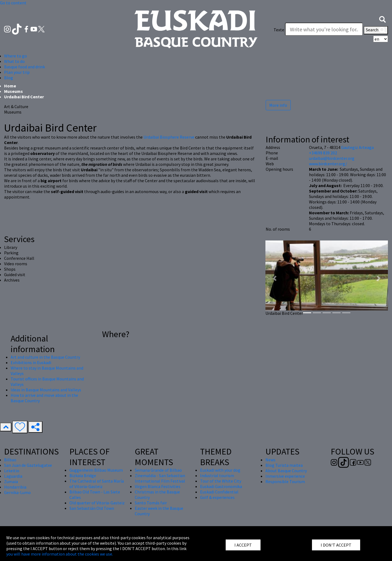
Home (10, 86)
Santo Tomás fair (151, 503)
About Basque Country (286, 471)
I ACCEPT (243, 545)
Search (376, 30)
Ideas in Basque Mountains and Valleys (46, 390)
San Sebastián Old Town (92, 508)
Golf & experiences (217, 497)
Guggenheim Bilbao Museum (96, 470)
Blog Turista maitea (284, 465)
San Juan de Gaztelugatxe (28, 465)
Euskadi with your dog (220, 470)
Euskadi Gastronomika (221, 486)
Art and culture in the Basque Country (45, 357)
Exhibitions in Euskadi (31, 362)
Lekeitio (12, 471)
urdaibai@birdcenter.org (332, 158)
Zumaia (11, 481)
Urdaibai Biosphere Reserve (169, 137)
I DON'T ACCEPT (336, 545)
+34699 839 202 (323, 153)
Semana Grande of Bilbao (158, 470)
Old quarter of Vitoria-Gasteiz (97, 503)
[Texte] (324, 29)
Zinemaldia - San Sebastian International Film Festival (160, 478)
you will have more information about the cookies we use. (60, 554)
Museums (13, 91)
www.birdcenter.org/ (328, 164)
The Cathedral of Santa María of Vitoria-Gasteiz (97, 484)
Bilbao (10, 460)
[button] (382, 19)
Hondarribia (15, 487)
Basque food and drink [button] (24, 67)
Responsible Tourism (285, 481)
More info (278, 105)
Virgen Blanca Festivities (158, 486)
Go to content (13, 3)
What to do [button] (14, 61)
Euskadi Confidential (219, 492)
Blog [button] (9, 78)
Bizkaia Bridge (83, 475)
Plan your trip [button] (17, 72)
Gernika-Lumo (17, 492)
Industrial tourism (217, 475)
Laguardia (13, 476)
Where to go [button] (16, 56)
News (270, 460)
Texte (279, 30)
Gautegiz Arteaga (357, 147)
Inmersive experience (285, 476)
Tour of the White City (221, 481)
